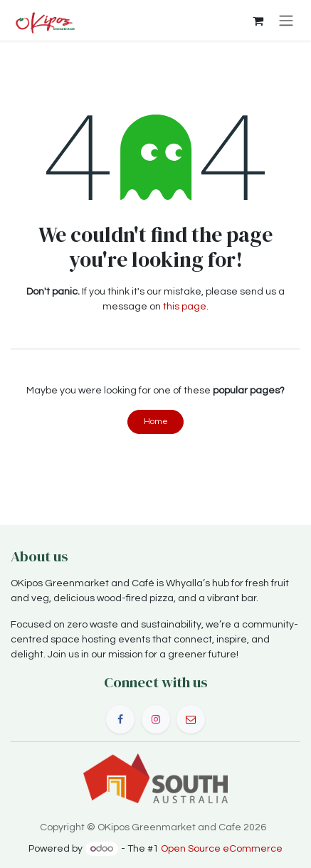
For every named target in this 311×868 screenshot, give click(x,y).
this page (185, 307)
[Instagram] (156, 719)
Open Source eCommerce (222, 849)
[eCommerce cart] (258, 21)
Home (156, 422)
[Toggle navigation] (286, 20)
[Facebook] (120, 719)
